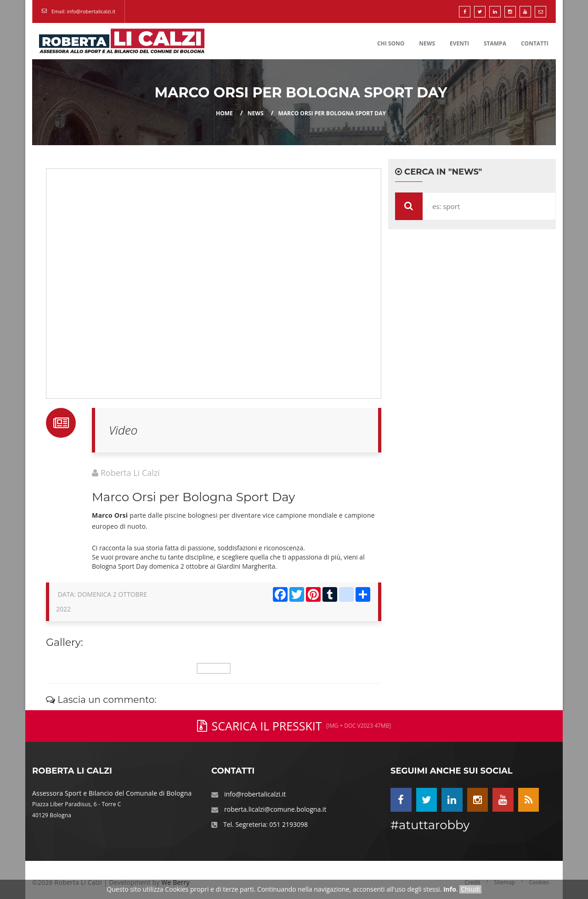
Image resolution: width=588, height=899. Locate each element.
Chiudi (470, 889)
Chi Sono (391, 43)
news (256, 113)
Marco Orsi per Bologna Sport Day (332, 113)
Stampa (495, 43)
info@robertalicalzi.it (255, 794)
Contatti (535, 43)
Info (450, 889)
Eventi (459, 43)
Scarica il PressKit (294, 726)
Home (224, 113)
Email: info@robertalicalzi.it (83, 11)
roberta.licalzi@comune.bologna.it (275, 809)
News (427, 43)
